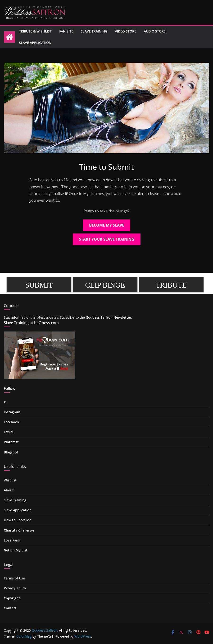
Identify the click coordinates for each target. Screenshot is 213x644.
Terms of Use (14, 578)
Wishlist (10, 480)
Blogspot (11, 452)
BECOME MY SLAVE (107, 225)
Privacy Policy (15, 588)
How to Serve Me (18, 520)
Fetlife (9, 432)
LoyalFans (12, 540)
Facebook (11, 422)
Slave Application (35, 43)
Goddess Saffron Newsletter (109, 317)
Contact (10, 608)
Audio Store (155, 31)
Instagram (12, 412)
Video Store (126, 31)
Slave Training (94, 31)
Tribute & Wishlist (35, 31)
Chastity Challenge (19, 530)
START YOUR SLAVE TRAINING (107, 239)
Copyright (12, 598)
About (9, 490)
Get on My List (16, 550)
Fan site (66, 31)
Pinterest (11, 442)
